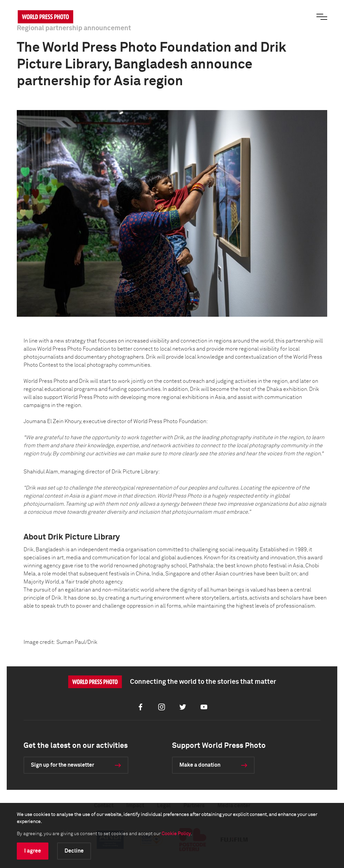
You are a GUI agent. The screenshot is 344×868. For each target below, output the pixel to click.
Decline (74, 851)
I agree (33, 851)
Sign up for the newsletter (62, 765)
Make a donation (200, 765)
